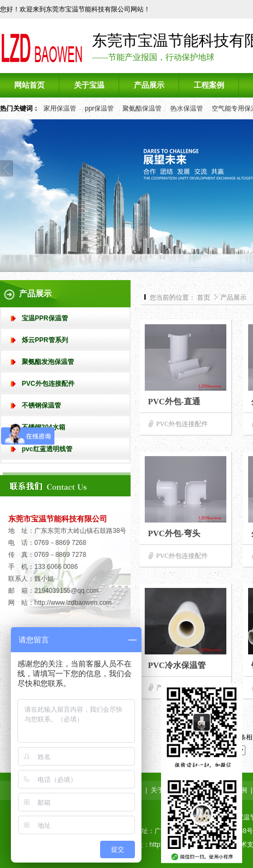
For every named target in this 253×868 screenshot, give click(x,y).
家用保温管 (60, 108)
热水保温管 (187, 108)
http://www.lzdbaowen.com (73, 603)
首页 (203, 298)
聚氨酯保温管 (142, 108)
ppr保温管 (99, 108)
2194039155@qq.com (66, 591)
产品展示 (233, 298)
